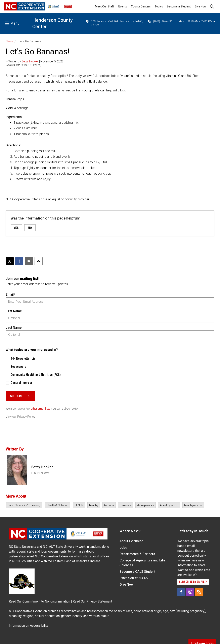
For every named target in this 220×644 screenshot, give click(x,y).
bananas (126, 505)
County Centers (141, 6)
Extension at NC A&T (135, 578)
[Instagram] (190, 592)
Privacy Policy (26, 417)
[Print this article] (39, 261)
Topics (159, 6)
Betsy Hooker (30, 61)
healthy (94, 505)
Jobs (123, 547)
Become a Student (179, 6)
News (9, 41)
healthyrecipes (193, 505)
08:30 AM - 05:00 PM (201, 21)
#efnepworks (146, 505)
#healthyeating (169, 505)
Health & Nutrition (58, 505)
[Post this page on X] (10, 261)
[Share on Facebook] (19, 261)
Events (123, 6)
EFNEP (79, 505)
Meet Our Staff (105, 6)
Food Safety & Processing (24, 505)
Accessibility (39, 626)
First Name (14, 311)
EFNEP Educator (40, 473)
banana (109, 505)
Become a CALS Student (137, 572)
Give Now (201, 6)
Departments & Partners (137, 554)
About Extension (131, 541)
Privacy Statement (99, 601)
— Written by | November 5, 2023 (35, 61)
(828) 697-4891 (160, 21)
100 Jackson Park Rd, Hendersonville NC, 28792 (114, 23)
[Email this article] (29, 261)
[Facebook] (181, 592)
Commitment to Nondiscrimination (46, 601)
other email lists (40, 409)
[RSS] (199, 592)
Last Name (14, 328)
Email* (10, 295)
